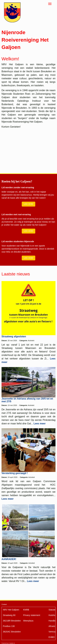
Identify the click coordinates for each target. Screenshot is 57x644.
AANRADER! (9, 559)
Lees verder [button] (28, 204)
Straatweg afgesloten (14, 336)
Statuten (53, 610)
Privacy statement (32, 615)
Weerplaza (28, 621)
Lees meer (40, 424)
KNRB (26, 610)
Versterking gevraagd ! (15, 473)
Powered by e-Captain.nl (8, 643)
